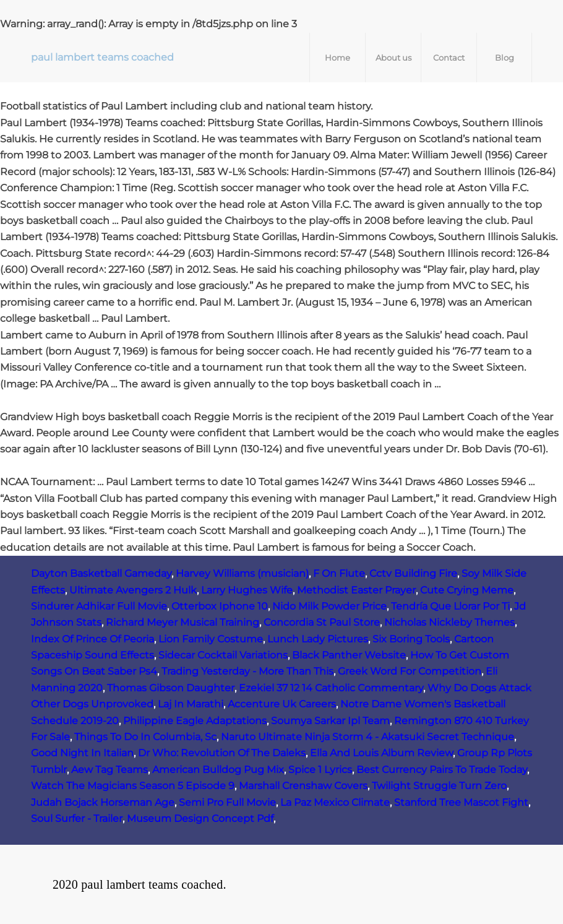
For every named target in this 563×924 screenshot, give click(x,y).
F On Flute (339, 573)
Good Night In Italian (82, 753)
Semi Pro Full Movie (227, 802)
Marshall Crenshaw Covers (303, 786)
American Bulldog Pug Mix (218, 770)
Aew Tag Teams (110, 770)
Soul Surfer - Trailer (77, 818)
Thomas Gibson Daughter (171, 688)
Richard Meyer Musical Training (183, 622)
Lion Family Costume (211, 639)
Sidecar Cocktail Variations (223, 655)
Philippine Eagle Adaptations (195, 721)
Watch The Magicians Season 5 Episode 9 (133, 786)
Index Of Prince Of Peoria (92, 639)
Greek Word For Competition (410, 671)
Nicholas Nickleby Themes (449, 622)
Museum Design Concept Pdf (200, 818)
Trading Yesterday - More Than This (247, 671)
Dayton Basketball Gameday (101, 573)
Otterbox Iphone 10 (220, 606)
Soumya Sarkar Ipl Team (330, 721)
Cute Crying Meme (467, 590)
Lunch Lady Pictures (318, 639)
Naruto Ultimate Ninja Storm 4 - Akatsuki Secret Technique (367, 737)
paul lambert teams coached (102, 57)
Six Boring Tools (411, 639)
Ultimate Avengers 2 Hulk (133, 590)
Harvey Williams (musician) (242, 573)
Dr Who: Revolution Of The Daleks (222, 753)
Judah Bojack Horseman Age (103, 802)
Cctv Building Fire (413, 573)
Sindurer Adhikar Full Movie (99, 606)
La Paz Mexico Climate (335, 802)
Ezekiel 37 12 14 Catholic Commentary (331, 688)
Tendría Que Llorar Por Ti (450, 606)
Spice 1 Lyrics (320, 770)
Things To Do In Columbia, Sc (145, 737)
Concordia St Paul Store (322, 622)
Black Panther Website (349, 655)
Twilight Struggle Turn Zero (439, 786)
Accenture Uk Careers (282, 704)
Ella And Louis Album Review (381, 753)
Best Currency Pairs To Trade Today (442, 770)
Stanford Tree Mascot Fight (461, 802)
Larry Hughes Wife (247, 590)
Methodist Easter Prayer (356, 590)
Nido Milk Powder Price (329, 606)
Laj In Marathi (191, 704)
